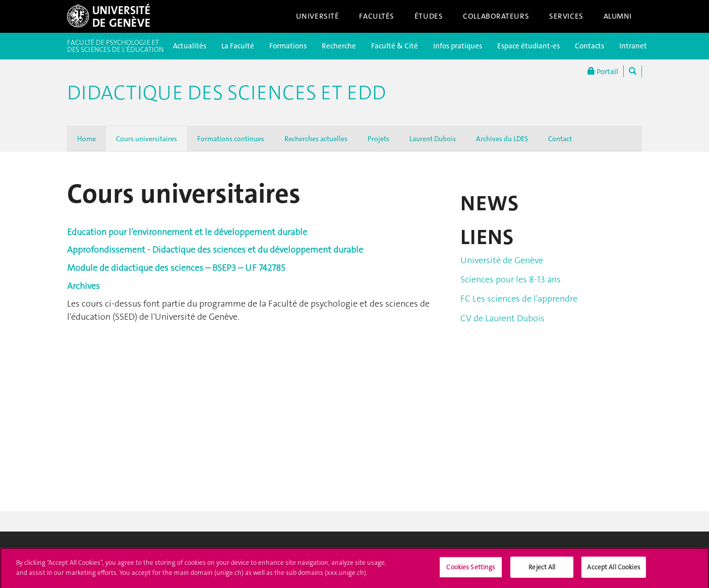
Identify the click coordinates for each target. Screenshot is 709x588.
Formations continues (231, 139)
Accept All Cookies (613, 571)
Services (566, 16)
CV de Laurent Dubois (503, 318)
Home (86, 139)
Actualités (190, 46)
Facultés (377, 16)
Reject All (542, 571)
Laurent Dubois (433, 139)
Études (429, 16)
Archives (83, 286)
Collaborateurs (496, 16)
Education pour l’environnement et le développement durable (187, 232)
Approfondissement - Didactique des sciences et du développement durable (215, 250)
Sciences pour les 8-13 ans (511, 279)
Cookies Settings (471, 571)
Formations (288, 46)
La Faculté (238, 46)
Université (318, 16)
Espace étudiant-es (528, 46)
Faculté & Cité (395, 46)
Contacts (589, 46)
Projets (378, 139)
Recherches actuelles (316, 139)
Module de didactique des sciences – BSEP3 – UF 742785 (176, 268)
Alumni (618, 16)
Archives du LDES (502, 139)
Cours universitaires (146, 139)
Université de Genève (502, 260)
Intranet (633, 46)
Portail (603, 71)
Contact (560, 139)
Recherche (339, 46)
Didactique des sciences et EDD (226, 93)
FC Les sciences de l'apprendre (519, 299)
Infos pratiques (458, 46)
